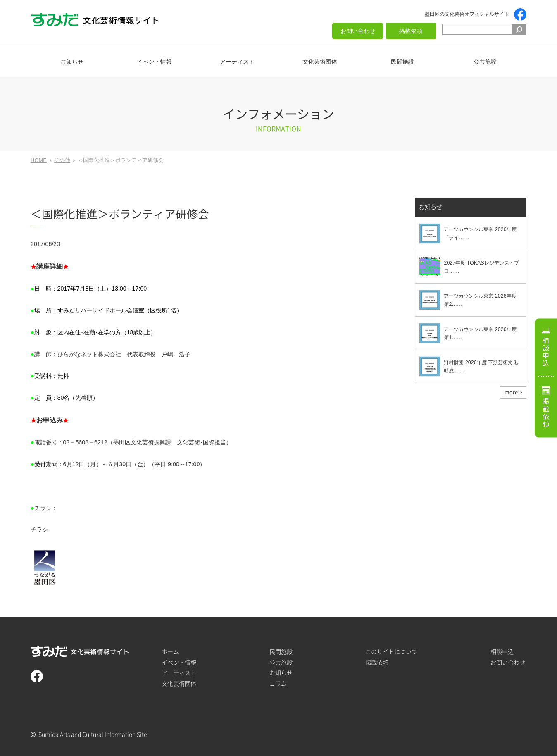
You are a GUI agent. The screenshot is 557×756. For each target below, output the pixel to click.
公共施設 (485, 62)
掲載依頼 (411, 31)
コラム (278, 683)
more (511, 392)
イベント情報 (155, 62)
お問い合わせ (358, 31)
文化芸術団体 (320, 62)
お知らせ (72, 62)
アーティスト (237, 62)
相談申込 (546, 352)
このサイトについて (391, 652)
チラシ (39, 529)
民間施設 (402, 62)
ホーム (170, 652)
